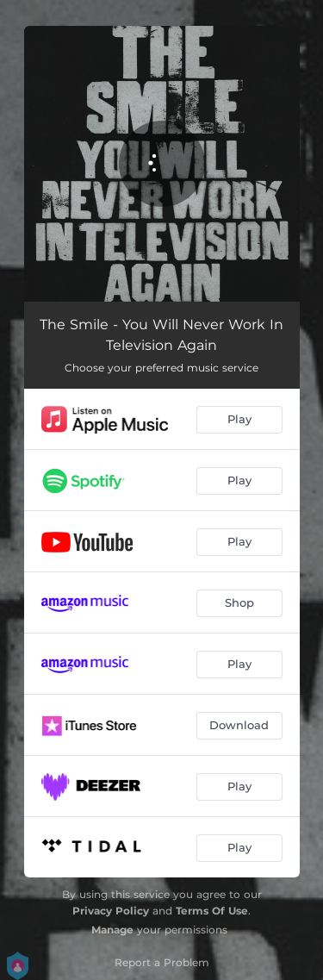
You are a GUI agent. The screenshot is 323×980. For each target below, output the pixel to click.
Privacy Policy (111, 911)
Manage (112, 930)
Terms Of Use (212, 911)
